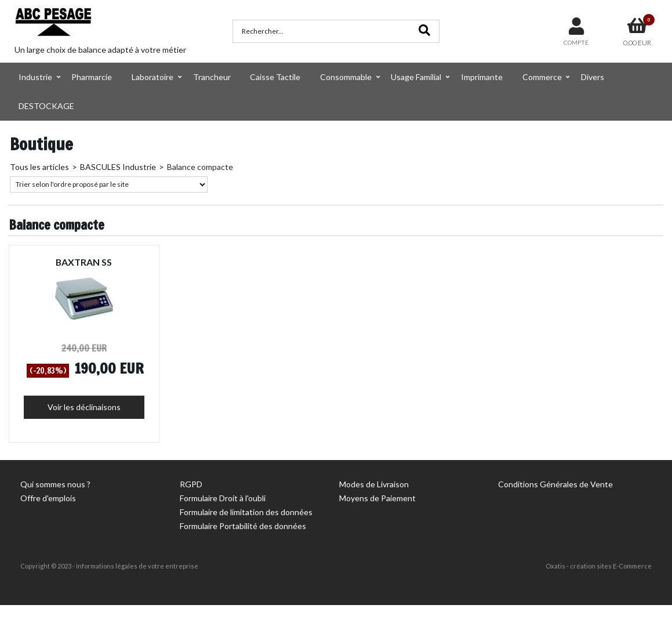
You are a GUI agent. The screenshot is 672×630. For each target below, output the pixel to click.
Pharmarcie (92, 77)
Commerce (542, 77)
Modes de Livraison (374, 484)
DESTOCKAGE (46, 106)
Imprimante (482, 77)
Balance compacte (200, 167)
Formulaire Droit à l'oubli (223, 498)
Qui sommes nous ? (55, 484)
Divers (593, 77)
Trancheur (212, 77)
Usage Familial (416, 77)
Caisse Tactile (275, 77)
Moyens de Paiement (377, 498)
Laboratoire (152, 77)
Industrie (35, 77)
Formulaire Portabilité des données (243, 526)
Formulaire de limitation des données (246, 512)
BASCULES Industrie (118, 167)
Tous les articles (39, 167)
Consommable (346, 77)
